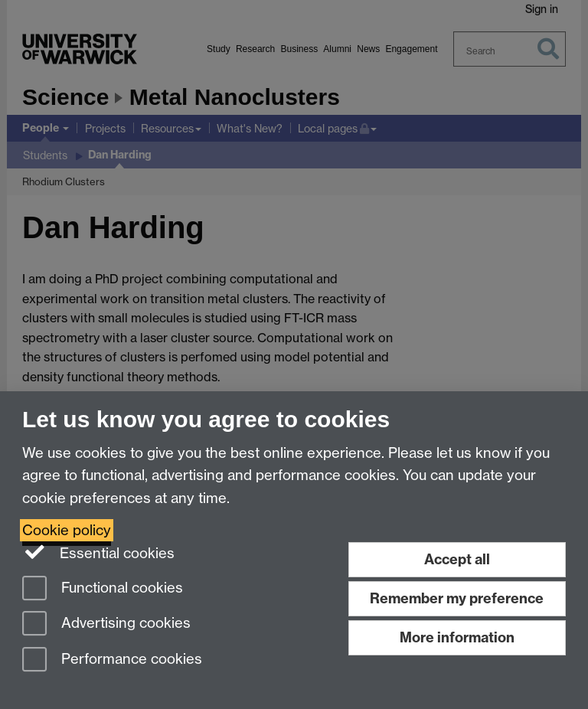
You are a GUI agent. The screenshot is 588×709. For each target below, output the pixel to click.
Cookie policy (67, 530)
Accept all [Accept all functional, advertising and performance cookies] (457, 559)
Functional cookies (103, 589)
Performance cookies (112, 660)
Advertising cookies (106, 624)
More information (457, 637)
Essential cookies (98, 552)
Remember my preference (457, 598)
